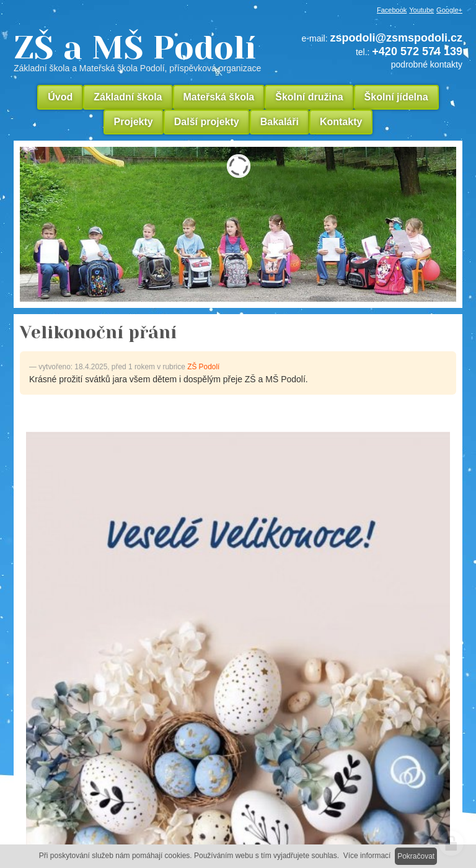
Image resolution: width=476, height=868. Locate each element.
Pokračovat (416, 856)
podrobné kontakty (427, 64)
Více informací (367, 856)
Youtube (421, 10)
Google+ (449, 10)
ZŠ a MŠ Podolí (142, 52)
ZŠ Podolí (203, 367)
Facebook (392, 10)
